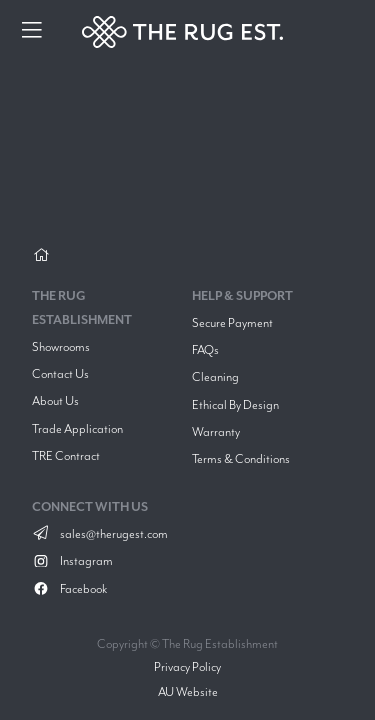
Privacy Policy (187, 666)
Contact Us (60, 373)
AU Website (188, 691)
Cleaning (215, 376)
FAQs (205, 349)
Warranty (216, 431)
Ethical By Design (235, 404)
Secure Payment (232, 322)
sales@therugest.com (100, 533)
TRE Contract (66, 455)
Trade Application (77, 428)
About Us (55, 400)
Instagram (72, 560)
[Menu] (32, 32)
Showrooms (61, 346)
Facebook (69, 588)
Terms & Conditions (241, 458)
